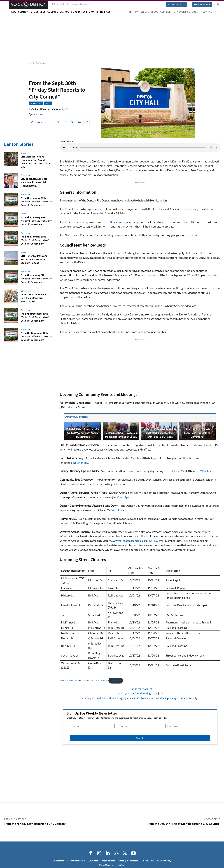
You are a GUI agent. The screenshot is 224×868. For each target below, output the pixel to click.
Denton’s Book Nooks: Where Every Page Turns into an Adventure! (197, 433)
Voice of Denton (41, 109)
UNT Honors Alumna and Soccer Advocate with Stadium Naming (34, 259)
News (48, 103)
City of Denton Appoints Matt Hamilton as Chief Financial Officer (34, 182)
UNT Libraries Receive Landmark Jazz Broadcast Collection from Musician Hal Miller (36, 162)
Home (32, 63)
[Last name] (140, 726)
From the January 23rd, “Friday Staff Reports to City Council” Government (36, 221)
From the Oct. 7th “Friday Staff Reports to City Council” (183, 824)
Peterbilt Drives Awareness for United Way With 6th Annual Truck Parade (83, 433)
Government (42, 63)
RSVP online (80, 463)
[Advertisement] (112, 37)
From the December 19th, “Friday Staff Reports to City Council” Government (36, 317)
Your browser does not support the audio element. (140, 148)
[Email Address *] (188, 726)
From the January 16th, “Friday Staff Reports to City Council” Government (36, 240)
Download (116, 680)
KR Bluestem (114, 222)
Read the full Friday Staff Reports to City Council (83, 680)
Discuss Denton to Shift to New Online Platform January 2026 (35, 298)
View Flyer (123, 497)
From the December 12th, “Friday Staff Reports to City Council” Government (36, 336)
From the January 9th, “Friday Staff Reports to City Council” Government (36, 279)
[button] (219, 4)
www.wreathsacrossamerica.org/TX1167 (133, 541)
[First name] (92, 726)
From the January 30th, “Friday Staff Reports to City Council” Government (36, 202)
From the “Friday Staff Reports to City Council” (35, 824)
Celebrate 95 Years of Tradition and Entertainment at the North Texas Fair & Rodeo (159, 433)
